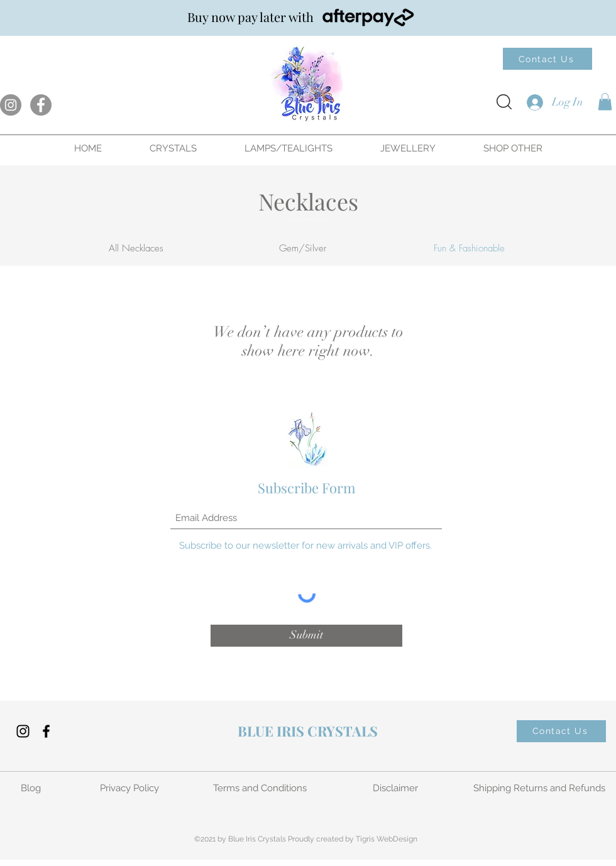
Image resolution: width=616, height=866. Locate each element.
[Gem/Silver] (302, 249)
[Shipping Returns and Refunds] (541, 788)
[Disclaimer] (397, 788)
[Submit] (306, 636)
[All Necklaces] (136, 249)
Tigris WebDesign (387, 839)
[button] (605, 101)
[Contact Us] (547, 59)
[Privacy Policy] (130, 788)
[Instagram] (11, 105)
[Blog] (32, 788)
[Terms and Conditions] (261, 788)
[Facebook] (41, 105)
